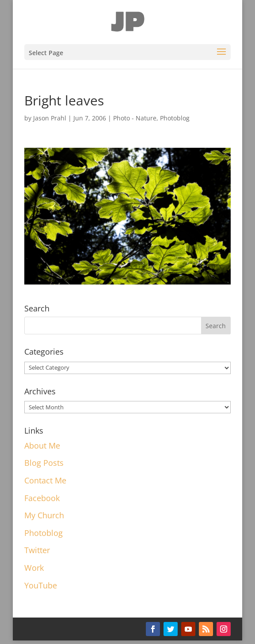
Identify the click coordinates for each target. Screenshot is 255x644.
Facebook (42, 498)
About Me (42, 446)
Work (34, 568)
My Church (44, 515)
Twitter (37, 550)
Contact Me (45, 480)
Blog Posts (44, 463)
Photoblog (175, 118)
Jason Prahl (50, 118)
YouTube (41, 585)
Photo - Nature (135, 118)
